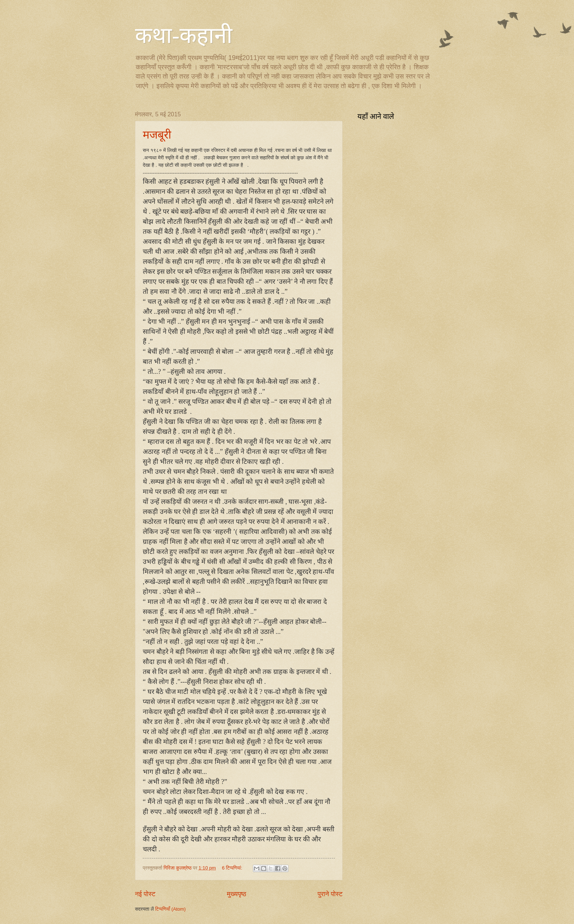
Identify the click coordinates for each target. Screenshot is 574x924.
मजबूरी (157, 135)
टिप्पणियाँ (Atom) (170, 909)
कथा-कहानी (184, 36)
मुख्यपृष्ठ (237, 894)
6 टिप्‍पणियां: (233, 868)
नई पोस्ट (145, 894)
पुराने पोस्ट (330, 894)
